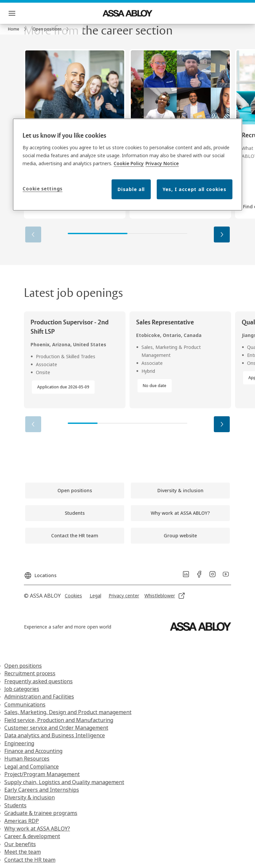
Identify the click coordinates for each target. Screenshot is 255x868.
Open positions (23, 666)
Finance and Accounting (33, 751)
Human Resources (27, 759)
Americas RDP (22, 821)
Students (15, 805)
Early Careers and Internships (42, 790)
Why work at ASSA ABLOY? (37, 829)
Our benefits (20, 844)
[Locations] (40, 573)
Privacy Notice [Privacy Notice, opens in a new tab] (162, 163)
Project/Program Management (42, 774)
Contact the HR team (30, 860)
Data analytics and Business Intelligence (55, 735)
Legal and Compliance (32, 767)
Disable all (131, 189)
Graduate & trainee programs (41, 813)
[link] (18, 29)
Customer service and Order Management (56, 728)
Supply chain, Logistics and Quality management (64, 782)
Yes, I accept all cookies (195, 189)
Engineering (19, 743)
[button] (222, 234)
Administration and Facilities (39, 697)
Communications (25, 704)
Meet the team (23, 852)
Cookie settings (42, 189)
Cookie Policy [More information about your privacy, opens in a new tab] (129, 163)
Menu (24, 13)
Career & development (32, 836)
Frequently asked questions (39, 681)
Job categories (22, 689)
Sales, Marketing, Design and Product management (68, 712)
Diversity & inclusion (30, 797)
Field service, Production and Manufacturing (59, 720)
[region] (127, 164)
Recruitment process (30, 673)
